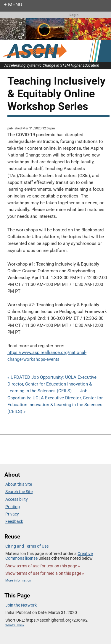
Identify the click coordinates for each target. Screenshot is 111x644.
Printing (13, 507)
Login (74, 15)
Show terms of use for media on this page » (45, 573)
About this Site (19, 484)
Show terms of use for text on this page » (43, 566)
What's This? (15, 625)
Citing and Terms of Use (27, 546)
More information (18, 580)
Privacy (12, 514)
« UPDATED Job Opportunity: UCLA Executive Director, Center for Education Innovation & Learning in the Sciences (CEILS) (52, 384)
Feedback (14, 521)
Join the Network (21, 605)
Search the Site (19, 492)
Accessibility (17, 499)
